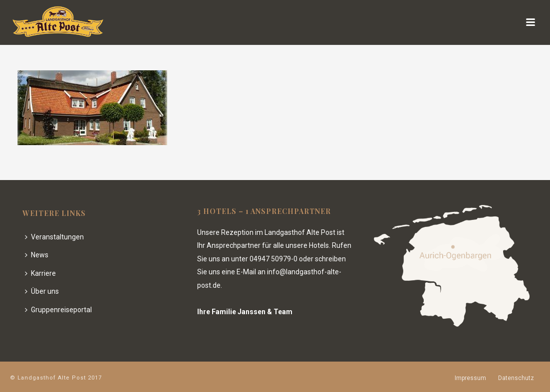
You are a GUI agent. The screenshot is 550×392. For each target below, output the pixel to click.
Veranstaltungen (54, 237)
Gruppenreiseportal (58, 310)
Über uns (42, 291)
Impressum (470, 378)
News (37, 255)
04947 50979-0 (274, 259)
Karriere (40, 273)
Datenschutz (516, 378)
